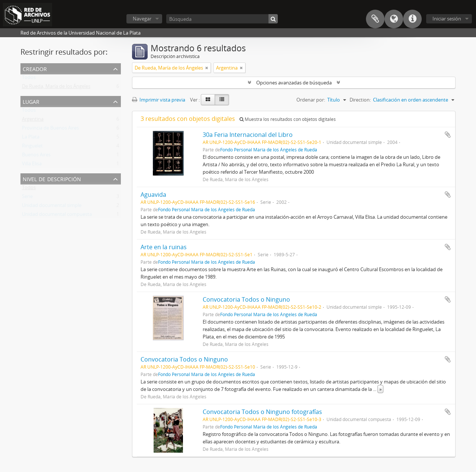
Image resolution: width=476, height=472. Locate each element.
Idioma (394, 19)
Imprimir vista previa (159, 100)
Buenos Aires (36, 156)
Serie (27, 198)
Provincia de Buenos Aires (50, 129)
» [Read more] (380, 389)
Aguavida (153, 195)
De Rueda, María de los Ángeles (56, 88)
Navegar (142, 19)
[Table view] (222, 100)
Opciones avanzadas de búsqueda (294, 83)
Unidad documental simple (52, 207)
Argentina (33, 121)
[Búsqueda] (222, 19)
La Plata (31, 138)
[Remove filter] (207, 68)
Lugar (31, 101)
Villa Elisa (32, 165)
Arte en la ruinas (164, 247)
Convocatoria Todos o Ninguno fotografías (262, 412)
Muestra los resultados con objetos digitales (288, 119)
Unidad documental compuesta (57, 216)
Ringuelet (32, 147)
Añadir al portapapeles (448, 135)
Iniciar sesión (447, 19)
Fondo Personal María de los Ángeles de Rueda (269, 150)
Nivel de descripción (52, 178)
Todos (29, 79)
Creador (35, 68)
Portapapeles (375, 19)
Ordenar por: (311, 100)
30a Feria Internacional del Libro (248, 135)
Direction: (360, 100)
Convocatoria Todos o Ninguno (246, 299)
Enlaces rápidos (412, 19)
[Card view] (208, 100)
